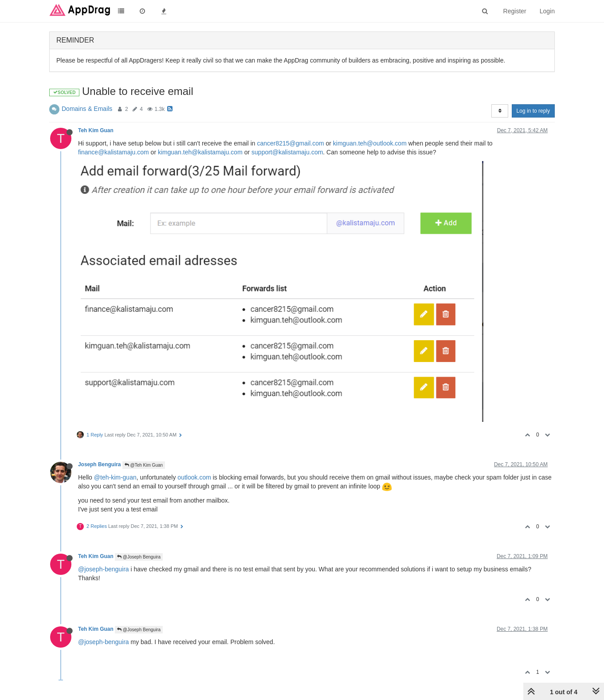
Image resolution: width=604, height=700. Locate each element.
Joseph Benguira (99, 464)
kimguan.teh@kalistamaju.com (200, 152)
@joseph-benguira (104, 569)
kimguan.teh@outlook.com (370, 143)
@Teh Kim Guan (144, 465)
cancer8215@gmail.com (290, 143)
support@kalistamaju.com (287, 152)
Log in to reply (533, 111)
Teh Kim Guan (96, 130)
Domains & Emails (87, 109)
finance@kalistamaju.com (114, 152)
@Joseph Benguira (139, 557)
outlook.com (194, 477)
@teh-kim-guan (115, 477)
